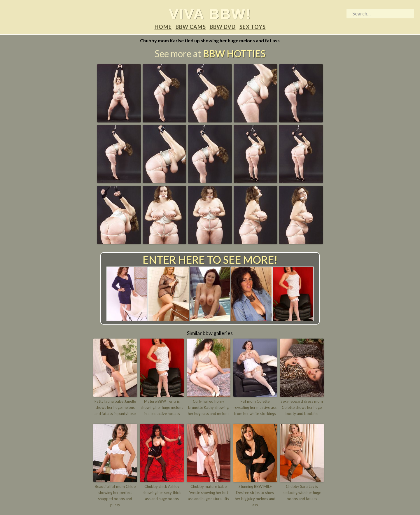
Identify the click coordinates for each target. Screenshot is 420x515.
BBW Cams (191, 27)
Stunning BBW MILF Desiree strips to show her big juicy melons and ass (255, 495)
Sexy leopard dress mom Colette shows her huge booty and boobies (302, 407)
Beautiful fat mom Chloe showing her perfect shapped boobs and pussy (115, 495)
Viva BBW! (210, 14)
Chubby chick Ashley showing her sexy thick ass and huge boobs (162, 493)
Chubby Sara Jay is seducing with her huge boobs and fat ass (302, 493)
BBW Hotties (234, 54)
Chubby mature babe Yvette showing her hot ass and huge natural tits (208, 493)
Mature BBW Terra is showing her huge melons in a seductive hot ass (162, 407)
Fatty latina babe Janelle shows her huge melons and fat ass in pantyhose (115, 407)
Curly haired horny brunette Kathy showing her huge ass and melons (209, 407)
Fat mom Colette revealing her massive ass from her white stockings (255, 407)
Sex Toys (253, 27)
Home (163, 27)
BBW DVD (223, 27)
